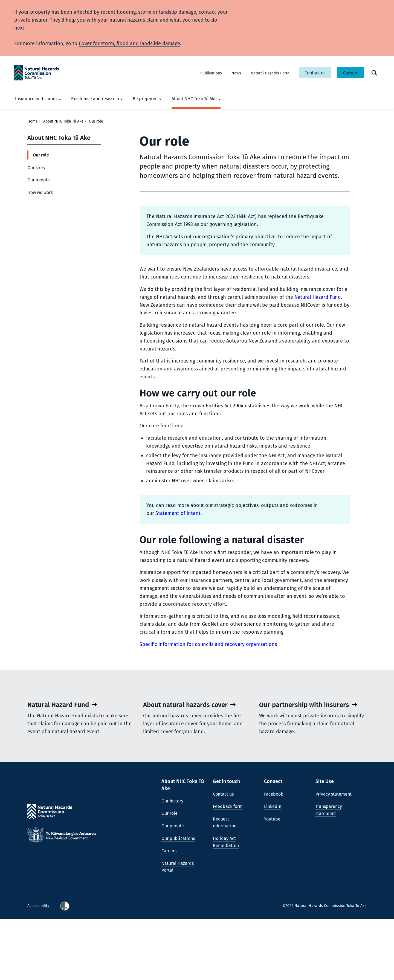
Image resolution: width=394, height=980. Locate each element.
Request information (225, 884)
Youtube (272, 880)
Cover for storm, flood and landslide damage (129, 44)
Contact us (315, 73)
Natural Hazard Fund (318, 297)
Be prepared (147, 99)
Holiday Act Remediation (226, 903)
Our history (172, 862)
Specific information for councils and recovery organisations (208, 644)
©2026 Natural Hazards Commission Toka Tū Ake (325, 967)
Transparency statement (329, 871)
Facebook (273, 855)
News (236, 73)
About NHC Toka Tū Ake (196, 99)
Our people (39, 180)
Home (33, 121)
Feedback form (228, 867)
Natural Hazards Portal (271, 73)
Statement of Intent (178, 513)
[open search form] (374, 73)
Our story (36, 168)
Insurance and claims (38, 99)
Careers (351, 73)
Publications (211, 73)
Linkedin (273, 867)
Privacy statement (334, 855)
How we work (40, 192)
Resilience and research (97, 99)
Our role (41, 155)
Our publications (178, 899)
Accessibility (39, 967)
